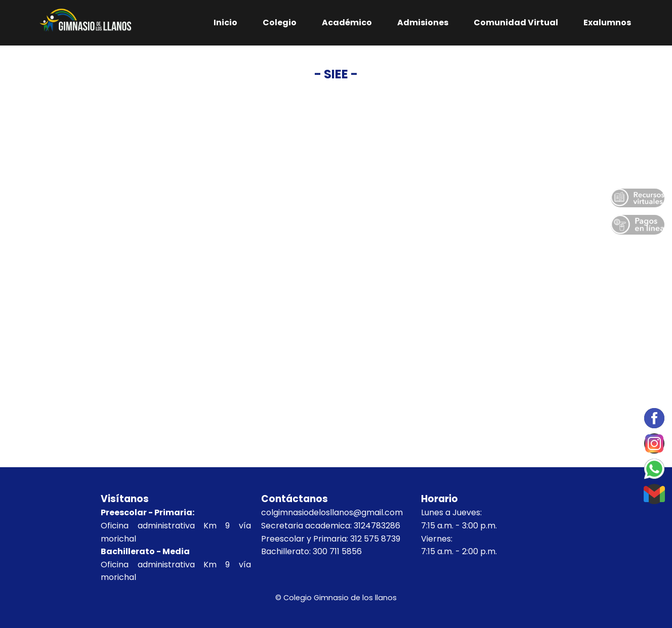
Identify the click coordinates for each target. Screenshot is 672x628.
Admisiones (423, 23)
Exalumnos (607, 23)
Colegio (280, 23)
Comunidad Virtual (516, 23)
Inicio (225, 23)
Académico (347, 23)
